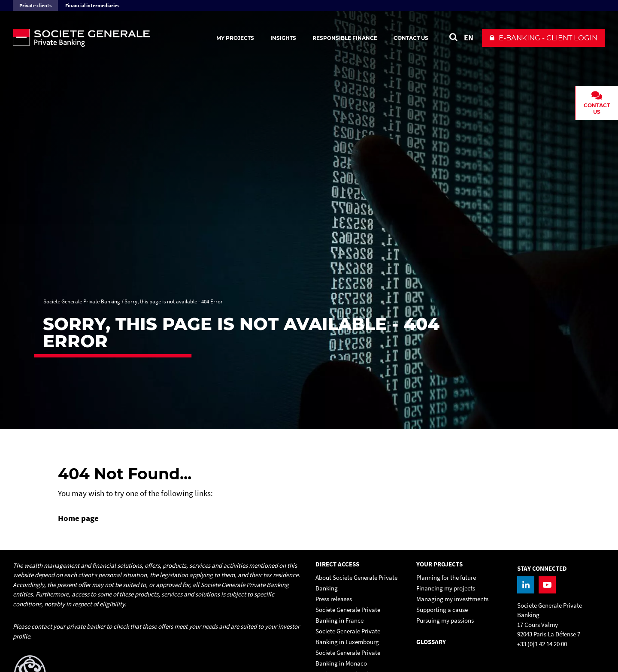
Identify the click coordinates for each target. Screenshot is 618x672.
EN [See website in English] (469, 38)
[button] (544, 38)
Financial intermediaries (92, 5)
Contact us (411, 38)
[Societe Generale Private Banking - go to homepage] (107, 38)
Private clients (35, 5)
